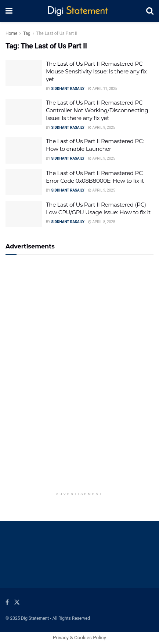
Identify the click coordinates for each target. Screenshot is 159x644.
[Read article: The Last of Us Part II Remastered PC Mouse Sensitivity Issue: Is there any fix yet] (24, 73)
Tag (27, 33)
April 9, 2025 (102, 128)
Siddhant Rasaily (68, 89)
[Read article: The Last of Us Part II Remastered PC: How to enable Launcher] (24, 150)
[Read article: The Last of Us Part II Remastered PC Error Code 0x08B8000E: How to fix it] (24, 182)
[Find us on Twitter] (17, 602)
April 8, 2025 (102, 222)
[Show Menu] (9, 11)
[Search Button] (150, 11)
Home (11, 33)
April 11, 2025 (103, 89)
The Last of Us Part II (57, 33)
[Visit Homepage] (79, 11)
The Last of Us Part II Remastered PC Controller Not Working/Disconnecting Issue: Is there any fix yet (97, 110)
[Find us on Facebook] (7, 602)
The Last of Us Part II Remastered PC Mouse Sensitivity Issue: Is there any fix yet (96, 71)
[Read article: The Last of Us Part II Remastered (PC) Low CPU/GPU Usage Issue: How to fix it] (24, 214)
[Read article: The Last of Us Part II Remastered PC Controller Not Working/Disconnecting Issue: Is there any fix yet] (24, 112)
